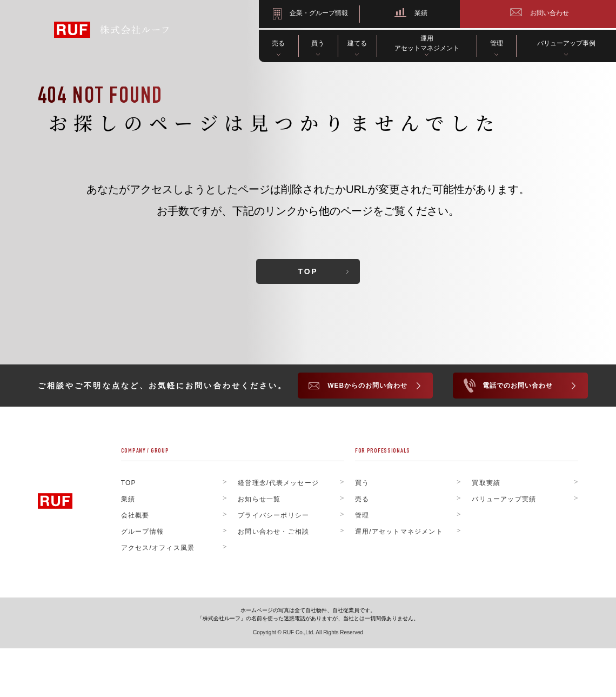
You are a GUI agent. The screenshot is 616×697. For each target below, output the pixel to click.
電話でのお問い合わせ (518, 386)
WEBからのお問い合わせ (367, 386)
